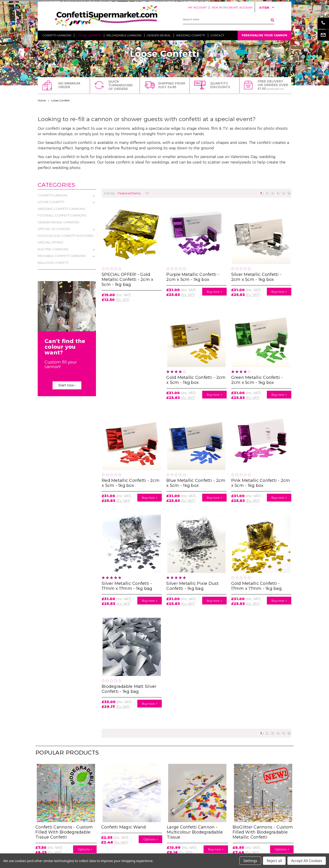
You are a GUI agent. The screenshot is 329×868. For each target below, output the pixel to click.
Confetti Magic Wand (124, 827)
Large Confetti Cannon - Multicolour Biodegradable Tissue (195, 832)
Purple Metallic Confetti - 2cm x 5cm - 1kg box (193, 277)
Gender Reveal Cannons (58, 222)
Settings (250, 861)
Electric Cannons (53, 249)
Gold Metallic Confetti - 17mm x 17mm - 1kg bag (256, 586)
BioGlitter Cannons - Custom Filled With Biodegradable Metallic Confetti (263, 832)
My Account (198, 7)
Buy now (214, 292)
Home (42, 100)
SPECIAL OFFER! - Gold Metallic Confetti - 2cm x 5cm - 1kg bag (127, 280)
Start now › (67, 385)
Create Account (240, 7)
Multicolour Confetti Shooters (66, 236)
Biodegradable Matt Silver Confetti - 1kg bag (129, 689)
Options (85, 849)
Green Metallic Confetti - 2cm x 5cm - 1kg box (257, 380)
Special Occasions (54, 229)
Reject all (274, 861)
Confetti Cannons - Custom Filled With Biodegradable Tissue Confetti (64, 832)
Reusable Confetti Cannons (62, 256)
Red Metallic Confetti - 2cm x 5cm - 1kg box (131, 483)
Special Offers (50, 242)
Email (323, 35)
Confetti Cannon (52, 195)
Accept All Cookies (307, 861)
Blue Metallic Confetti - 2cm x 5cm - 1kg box (196, 483)
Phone (323, 23)
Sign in (217, 7)
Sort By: (110, 193)
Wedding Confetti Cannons (61, 209)
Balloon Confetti (53, 263)
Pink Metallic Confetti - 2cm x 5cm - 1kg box (261, 483)
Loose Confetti (61, 100)
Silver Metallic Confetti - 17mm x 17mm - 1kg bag (127, 586)
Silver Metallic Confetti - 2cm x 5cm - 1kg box (256, 277)
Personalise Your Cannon (264, 35)
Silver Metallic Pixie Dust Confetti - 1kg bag (192, 586)
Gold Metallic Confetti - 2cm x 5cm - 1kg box (196, 380)
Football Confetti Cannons (62, 215)
